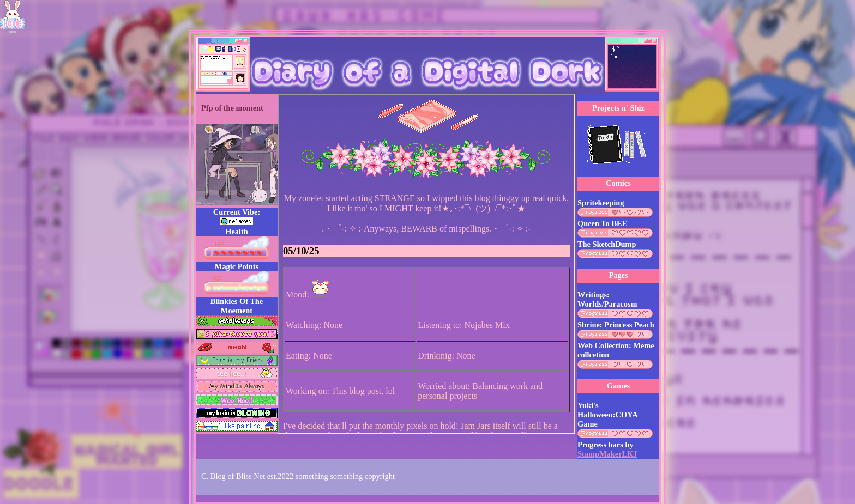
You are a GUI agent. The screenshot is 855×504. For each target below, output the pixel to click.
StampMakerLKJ (607, 454)
